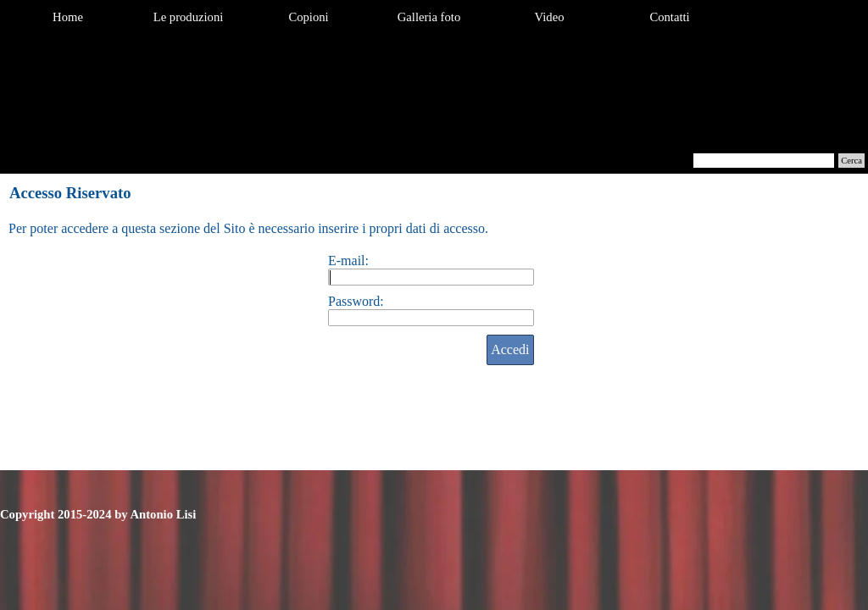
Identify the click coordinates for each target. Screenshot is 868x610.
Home (68, 17)
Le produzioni (189, 17)
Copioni (308, 17)
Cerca (851, 161)
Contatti (669, 17)
